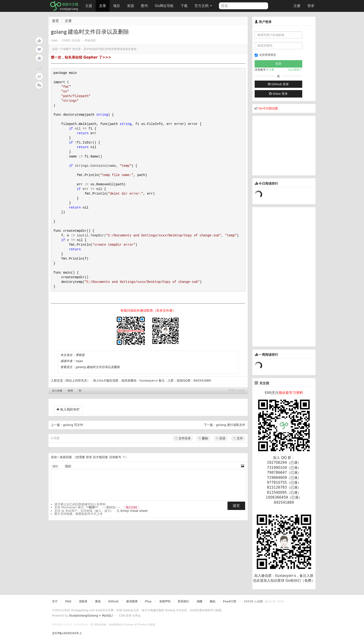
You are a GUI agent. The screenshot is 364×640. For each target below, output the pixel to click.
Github (113, 601)
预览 (68, 466)
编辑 (55, 466)
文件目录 (183, 438)
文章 (103, 6)
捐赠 (199, 601)
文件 (238, 438)
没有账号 (115, 457)
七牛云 (136, 616)
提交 (236, 506)
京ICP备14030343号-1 (67, 633)
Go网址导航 (165, 5)
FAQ (68, 601)
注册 (297, 6)
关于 (55, 601)
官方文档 (203, 6)
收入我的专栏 (68, 409)
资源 (130, 6)
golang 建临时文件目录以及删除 (98, 367)
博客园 (80, 355)
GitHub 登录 (278, 84)
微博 (70, 391)
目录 (221, 438)
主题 (89, 6)
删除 (203, 438)
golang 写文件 (73, 425)
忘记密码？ (295, 70)
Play (148, 601)
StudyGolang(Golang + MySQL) (91, 616)
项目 (117, 6)
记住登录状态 (265, 55)
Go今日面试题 (268, 108)
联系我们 (183, 601)
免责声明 (165, 601)
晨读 (98, 601)
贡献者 (83, 601)
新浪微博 (132, 601)
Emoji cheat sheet (134, 511)
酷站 (213, 601)
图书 (144, 6)
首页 (55, 21)
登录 (311, 6)
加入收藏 (57, 391)
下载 (184, 6)
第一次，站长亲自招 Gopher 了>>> (81, 57)
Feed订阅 (230, 601)
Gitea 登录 (278, 94)
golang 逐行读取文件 (231, 425)
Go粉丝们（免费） (300, 581)
